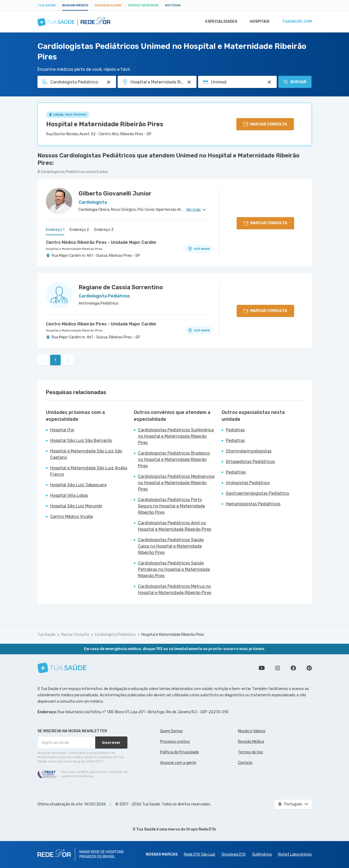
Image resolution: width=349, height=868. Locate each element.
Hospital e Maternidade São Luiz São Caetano (86, 454)
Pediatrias (236, 472)
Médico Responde (144, 5)
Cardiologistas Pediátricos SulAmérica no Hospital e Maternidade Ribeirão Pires (176, 436)
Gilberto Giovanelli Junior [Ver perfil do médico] (115, 193)
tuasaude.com (297, 22)
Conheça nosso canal (262, 668)
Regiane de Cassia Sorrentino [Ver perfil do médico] (121, 287)
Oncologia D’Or (234, 854)
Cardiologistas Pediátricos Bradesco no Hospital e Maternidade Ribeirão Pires (174, 459)
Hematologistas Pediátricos (253, 504)
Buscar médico (75, 5)
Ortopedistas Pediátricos (250, 462)
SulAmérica (262, 854)
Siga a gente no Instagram (278, 668)
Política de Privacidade (180, 752)
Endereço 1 (55, 230)
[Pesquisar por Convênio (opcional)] (269, 82)
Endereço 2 (79, 230)
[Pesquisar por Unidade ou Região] (189, 82)
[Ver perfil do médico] (59, 201)
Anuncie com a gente (178, 763)
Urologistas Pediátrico (248, 483)
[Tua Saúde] (62, 668)
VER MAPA (199, 249)
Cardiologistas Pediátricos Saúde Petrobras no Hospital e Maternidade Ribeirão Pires (174, 569)
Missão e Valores (252, 731)
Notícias (173, 5)
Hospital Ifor (62, 430)
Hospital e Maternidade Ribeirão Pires (105, 124)
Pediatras (235, 430)
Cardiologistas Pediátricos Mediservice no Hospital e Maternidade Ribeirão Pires (176, 483)
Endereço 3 (104, 230)
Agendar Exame (108, 5)
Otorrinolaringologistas (249, 451)
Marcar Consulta (75, 635)
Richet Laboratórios (295, 854)
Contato (245, 763)
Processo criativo (175, 742)
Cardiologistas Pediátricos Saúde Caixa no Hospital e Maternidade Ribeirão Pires (171, 546)
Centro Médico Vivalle (71, 517)
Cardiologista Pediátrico (115, 635)
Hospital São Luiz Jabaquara (78, 485)
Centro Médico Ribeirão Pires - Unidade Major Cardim (101, 242)
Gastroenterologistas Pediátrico (257, 493)
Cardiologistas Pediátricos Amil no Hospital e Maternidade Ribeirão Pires (175, 526)
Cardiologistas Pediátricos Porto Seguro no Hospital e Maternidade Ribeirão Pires (171, 506)
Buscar (295, 82)
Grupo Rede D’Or (201, 829)
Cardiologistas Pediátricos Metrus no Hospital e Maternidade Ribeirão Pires (175, 589)
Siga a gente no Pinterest (309, 668)
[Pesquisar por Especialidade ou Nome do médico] (109, 82)
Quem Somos (171, 731)
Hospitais (258, 22)
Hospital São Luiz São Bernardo (81, 440)
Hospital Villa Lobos (69, 495)
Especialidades (219, 22)
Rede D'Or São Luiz (200, 854)
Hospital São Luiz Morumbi (76, 506)
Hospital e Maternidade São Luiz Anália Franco (89, 471)
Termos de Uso (250, 752)
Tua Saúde (47, 5)
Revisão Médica (251, 742)
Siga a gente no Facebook (293, 668)
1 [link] (55, 360)
